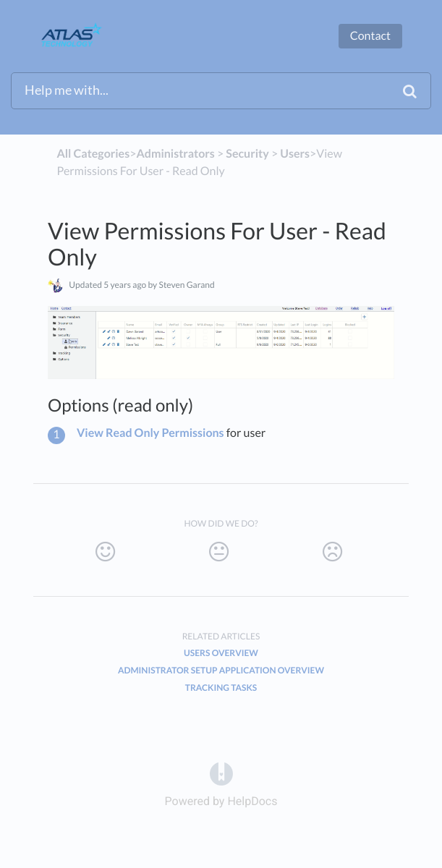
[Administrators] (175, 154)
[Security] (247, 154)
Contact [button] (370, 36)
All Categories (93, 154)
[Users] (295, 154)
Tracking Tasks (221, 688)
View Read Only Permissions (150, 433)
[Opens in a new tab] (221, 774)
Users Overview (221, 653)
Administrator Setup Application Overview (221, 670)
